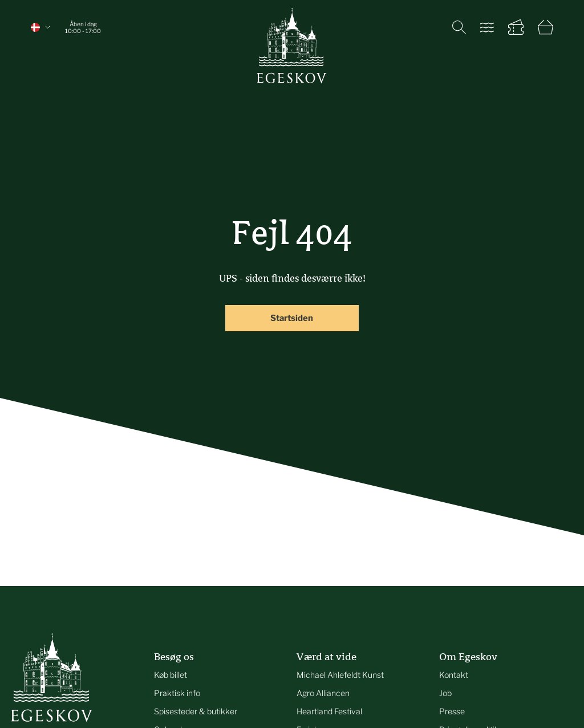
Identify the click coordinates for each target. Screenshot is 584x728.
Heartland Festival (329, 711)
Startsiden (292, 318)
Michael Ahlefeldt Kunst (340, 675)
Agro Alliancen (323, 693)
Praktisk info (177, 693)
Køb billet (171, 675)
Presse (452, 711)
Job (445, 693)
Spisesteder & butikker (196, 711)
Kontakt (454, 675)
